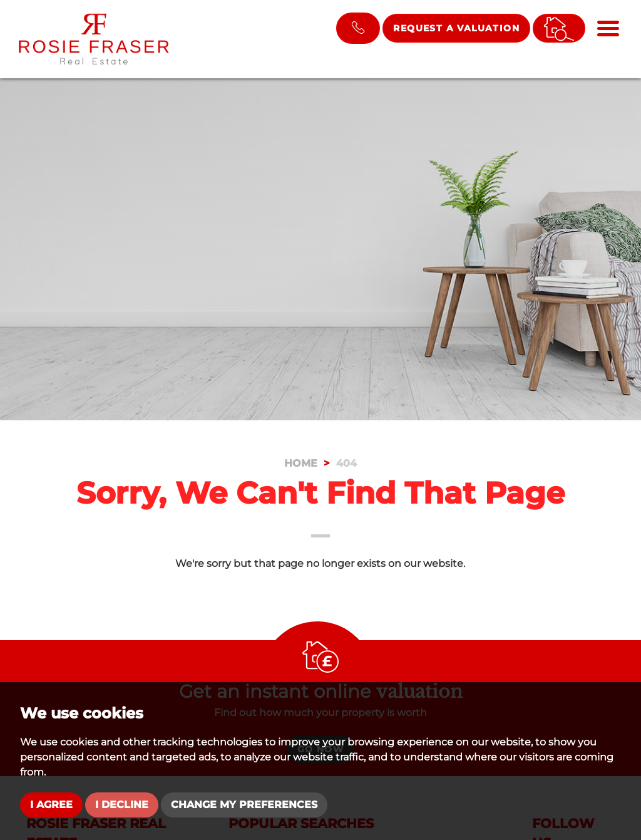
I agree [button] (51, 805)
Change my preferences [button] (244, 805)
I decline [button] (122, 805)
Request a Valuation (456, 28)
